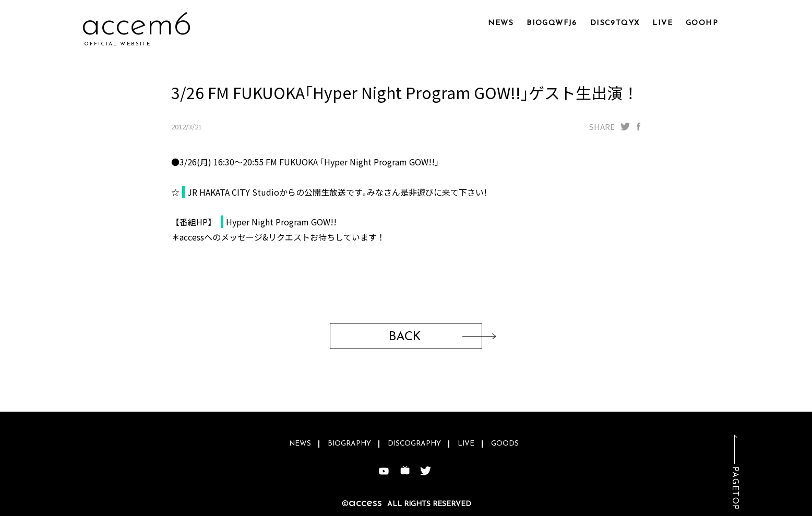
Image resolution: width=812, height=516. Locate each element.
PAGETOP (735, 489)
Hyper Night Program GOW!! (281, 222)
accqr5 (130, 26)
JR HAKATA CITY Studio (233, 192)
